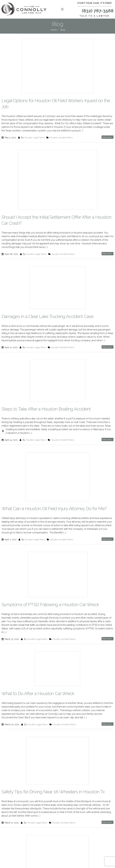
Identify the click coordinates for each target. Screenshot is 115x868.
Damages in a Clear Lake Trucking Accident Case (47, 316)
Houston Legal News (35, 137)
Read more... (108, 137)
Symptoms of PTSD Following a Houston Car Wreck (50, 605)
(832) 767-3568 (98, 11)
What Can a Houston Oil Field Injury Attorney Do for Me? (54, 509)
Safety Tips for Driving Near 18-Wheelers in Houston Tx (53, 792)
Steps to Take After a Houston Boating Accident (46, 409)
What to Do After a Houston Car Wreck (38, 693)
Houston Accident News (61, 137)
